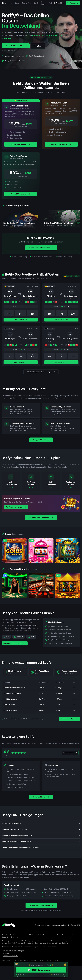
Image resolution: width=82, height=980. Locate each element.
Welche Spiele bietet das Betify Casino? (41, 843)
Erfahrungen (8, 3)
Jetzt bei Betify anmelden (16, 46)
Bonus (17, 3)
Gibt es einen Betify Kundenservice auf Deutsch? (41, 849)
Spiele (36, 3)
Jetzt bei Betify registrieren (41, 907)
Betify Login (38, 46)
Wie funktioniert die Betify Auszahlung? (41, 837)
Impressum (33, 960)
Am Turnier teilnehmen (16, 507)
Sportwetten (27, 3)
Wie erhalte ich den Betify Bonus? (41, 831)
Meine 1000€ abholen (61, 144)
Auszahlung (56, 925)
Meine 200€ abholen (21, 194)
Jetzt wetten (21, 321)
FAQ (50, 3)
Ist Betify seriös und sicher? (41, 825)
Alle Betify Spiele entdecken (41, 517)
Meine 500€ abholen (21, 144)
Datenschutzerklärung (45, 960)
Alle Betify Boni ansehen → (10, 51)
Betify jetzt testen (41, 440)
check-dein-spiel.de (11, 956)
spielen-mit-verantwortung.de (14, 951)
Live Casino (44, 3)
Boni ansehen (70, 754)
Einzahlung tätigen (70, 719)
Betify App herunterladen (15, 645)
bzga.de (6, 953)
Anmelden (58, 3)
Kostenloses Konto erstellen (41, 248)
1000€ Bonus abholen (41, 970)
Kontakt (56, 960)
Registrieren (73, 3)
